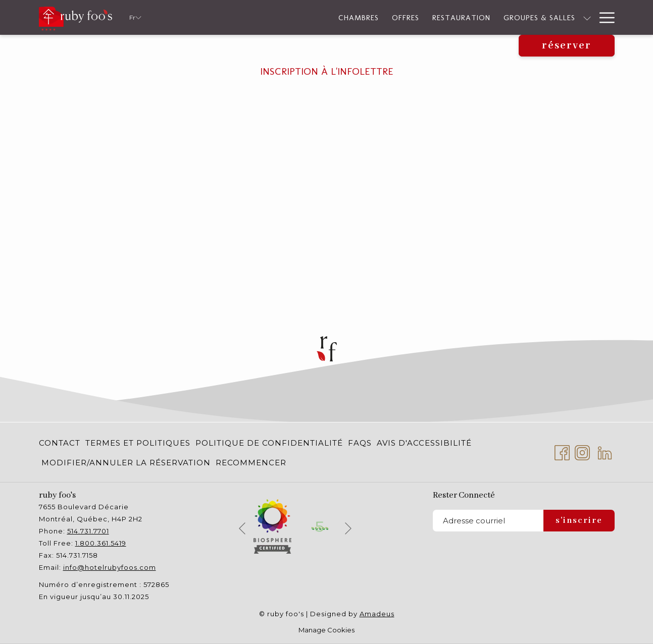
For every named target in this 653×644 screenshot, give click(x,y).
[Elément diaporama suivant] (348, 528)
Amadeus (377, 614)
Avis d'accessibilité (424, 443)
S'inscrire (579, 521)
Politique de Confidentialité (269, 443)
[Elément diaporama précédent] (242, 528)
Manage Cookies (326, 630)
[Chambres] (245, 17)
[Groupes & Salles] (427, 17)
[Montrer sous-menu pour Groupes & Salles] (474, 17)
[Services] (568, 17)
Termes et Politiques (138, 443)
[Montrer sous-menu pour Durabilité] (540, 17)
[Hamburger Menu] (603, 17)
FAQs (360, 443)
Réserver (567, 46)
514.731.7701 (88, 531)
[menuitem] (61, 443)
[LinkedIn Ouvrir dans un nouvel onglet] (605, 451)
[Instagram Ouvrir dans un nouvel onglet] (582, 451)
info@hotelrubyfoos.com (110, 567)
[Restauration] (349, 17)
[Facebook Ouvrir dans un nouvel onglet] (562, 451)
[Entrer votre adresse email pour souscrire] (488, 521)
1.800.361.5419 (101, 543)
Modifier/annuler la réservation (126, 463)
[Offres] (292, 17)
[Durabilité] (507, 17)
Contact (60, 443)
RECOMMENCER (251, 463)
